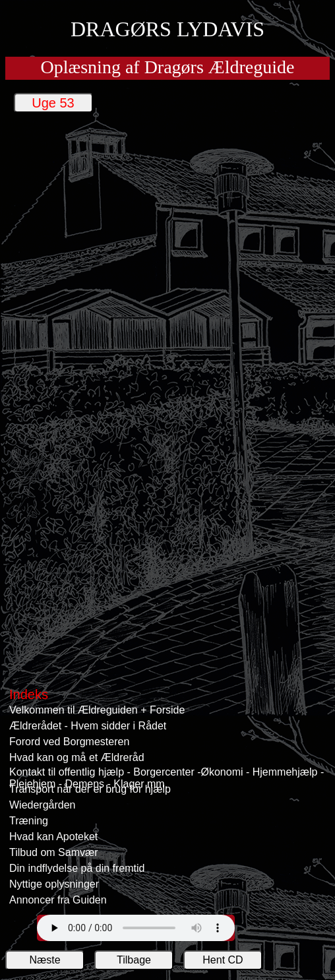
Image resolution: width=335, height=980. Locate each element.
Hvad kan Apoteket (53, 837)
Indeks (29, 694)
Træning (29, 821)
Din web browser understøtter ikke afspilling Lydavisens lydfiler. (136, 928)
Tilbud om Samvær (54, 852)
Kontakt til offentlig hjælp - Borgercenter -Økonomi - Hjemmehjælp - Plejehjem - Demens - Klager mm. (167, 774)
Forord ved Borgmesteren (69, 742)
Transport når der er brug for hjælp (90, 789)
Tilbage (134, 960)
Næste (45, 960)
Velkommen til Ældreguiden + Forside (97, 710)
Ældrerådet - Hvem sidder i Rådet (88, 726)
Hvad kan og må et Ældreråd (77, 757)
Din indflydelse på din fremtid (77, 868)
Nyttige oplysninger (54, 884)
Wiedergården (43, 805)
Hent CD (223, 960)
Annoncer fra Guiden (58, 900)
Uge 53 (53, 103)
